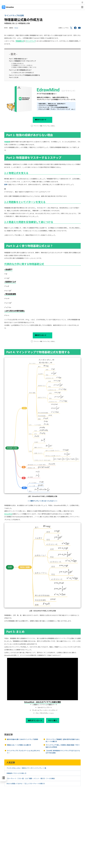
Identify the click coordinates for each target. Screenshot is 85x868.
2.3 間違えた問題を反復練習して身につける (24, 67)
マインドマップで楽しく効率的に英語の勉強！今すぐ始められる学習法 (63, 746)
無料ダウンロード (43, 120)
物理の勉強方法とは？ (18, 59)
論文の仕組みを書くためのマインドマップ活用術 (22, 739)
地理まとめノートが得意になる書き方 (19, 745)
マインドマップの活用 (14, 15)
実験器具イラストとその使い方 (16, 773)
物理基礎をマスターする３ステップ (22, 61)
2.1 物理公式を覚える (17, 63)
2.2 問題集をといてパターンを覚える (22, 65)
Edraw (16, 28)
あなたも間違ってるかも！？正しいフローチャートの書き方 (26, 783)
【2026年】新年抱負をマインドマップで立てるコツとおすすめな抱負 (63, 752)
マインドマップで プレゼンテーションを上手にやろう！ (23, 752)
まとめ (14, 77)
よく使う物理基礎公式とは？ (20, 70)
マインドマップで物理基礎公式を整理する (25, 75)
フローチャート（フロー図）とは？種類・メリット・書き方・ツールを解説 (31, 778)
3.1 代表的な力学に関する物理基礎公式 (23, 73)
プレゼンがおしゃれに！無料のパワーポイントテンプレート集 (26, 768)
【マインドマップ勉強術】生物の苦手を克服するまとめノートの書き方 (63, 740)
